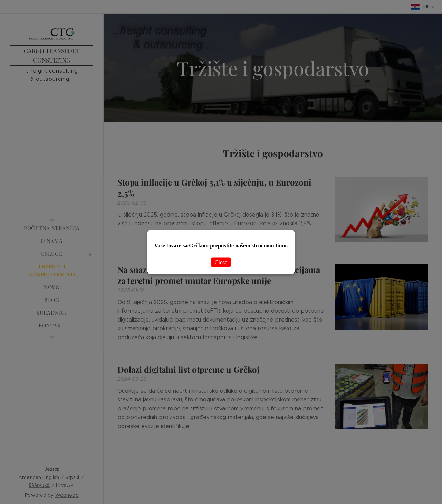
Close (221, 262)
